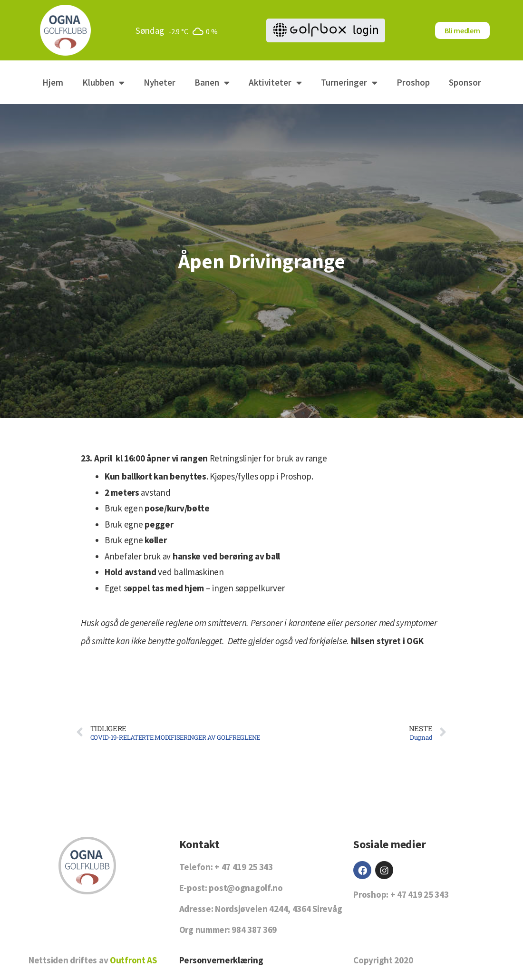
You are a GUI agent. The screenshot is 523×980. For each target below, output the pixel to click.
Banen (212, 83)
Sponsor (465, 82)
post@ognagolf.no (246, 888)
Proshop (413, 82)
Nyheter (160, 82)
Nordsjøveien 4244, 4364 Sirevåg (278, 909)
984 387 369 (254, 930)
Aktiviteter (275, 83)
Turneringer (349, 83)
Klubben (103, 83)
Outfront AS (133, 960)
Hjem (53, 82)
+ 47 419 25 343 (244, 867)
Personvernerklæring (221, 960)
